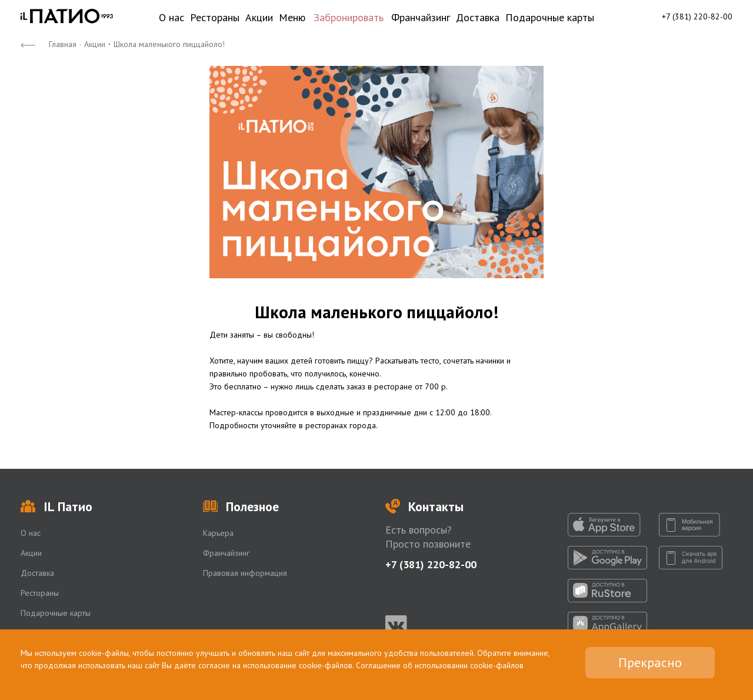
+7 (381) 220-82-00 (697, 16)
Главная (63, 44)
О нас (171, 17)
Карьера (218, 533)
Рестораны (215, 17)
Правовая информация (245, 573)
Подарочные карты (550, 17)
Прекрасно (650, 662)
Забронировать (349, 17)
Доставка (478, 17)
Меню (292, 17)
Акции (259, 17)
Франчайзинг (421, 17)
